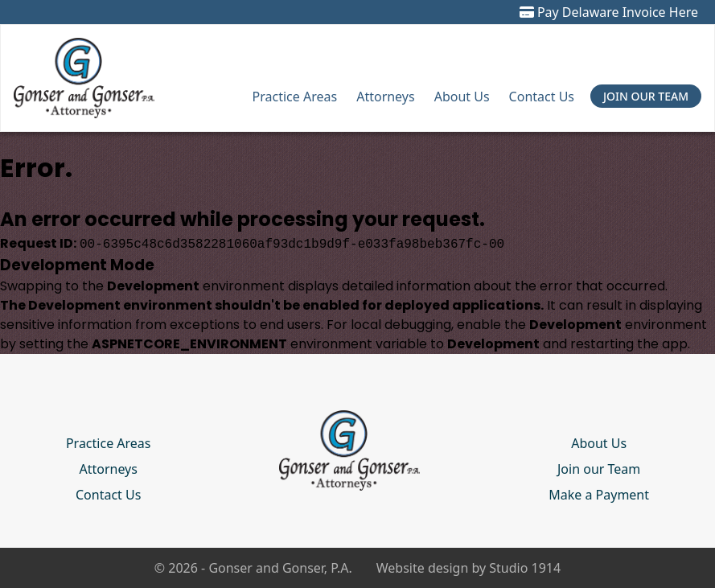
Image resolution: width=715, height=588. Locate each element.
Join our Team (599, 469)
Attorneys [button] (385, 97)
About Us (462, 97)
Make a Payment (599, 495)
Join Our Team (646, 96)
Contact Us (542, 97)
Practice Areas (295, 97)
